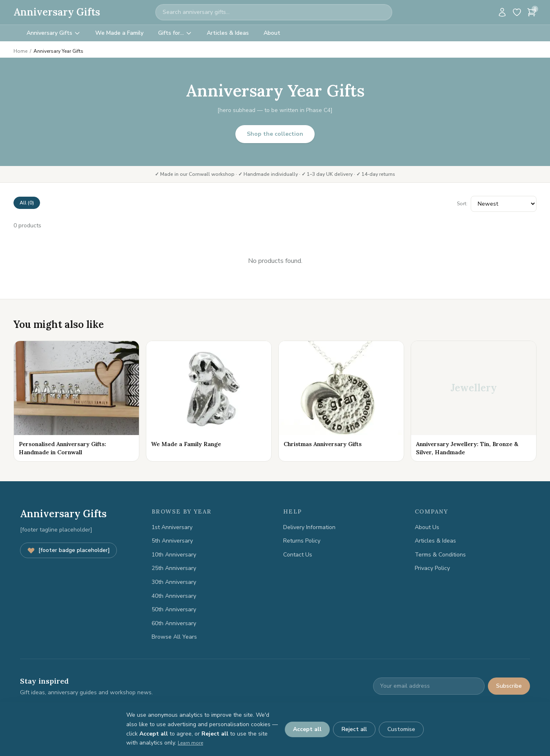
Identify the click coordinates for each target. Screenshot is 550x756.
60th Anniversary (174, 623)
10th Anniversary (174, 555)
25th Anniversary (174, 568)
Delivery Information (309, 527)
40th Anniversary (174, 596)
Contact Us (298, 555)
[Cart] (532, 12)
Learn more (190, 743)
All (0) (27, 203)
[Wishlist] (517, 12)
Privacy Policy (432, 568)
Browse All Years (174, 637)
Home (20, 51)
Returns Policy (302, 541)
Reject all (354, 729)
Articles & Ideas (228, 33)
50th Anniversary (174, 609)
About (272, 33)
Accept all (307, 729)
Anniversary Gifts (57, 12)
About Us (427, 527)
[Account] (502, 12)
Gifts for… (175, 33)
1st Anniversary (172, 527)
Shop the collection (275, 134)
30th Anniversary (174, 582)
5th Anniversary (172, 541)
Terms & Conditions (440, 555)
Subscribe (509, 686)
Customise (401, 729)
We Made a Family (119, 33)
